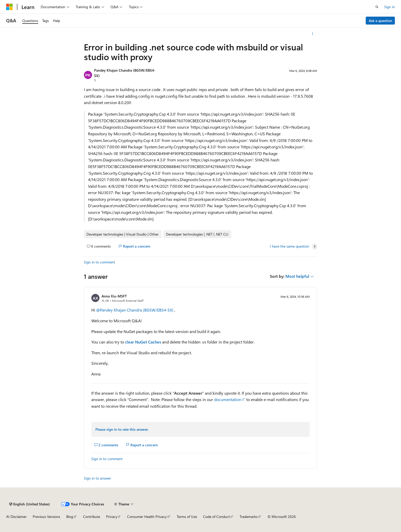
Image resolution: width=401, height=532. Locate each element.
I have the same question (289, 246)
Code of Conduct (216, 517)
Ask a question (380, 21)
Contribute (92, 517)
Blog (70, 517)
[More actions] (313, 34)
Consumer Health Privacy (147, 517)
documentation (228, 399)
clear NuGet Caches (143, 342)
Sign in (389, 7)
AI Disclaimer (16, 517)
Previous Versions (46, 517)
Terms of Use (187, 517)
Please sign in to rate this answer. (122, 429)
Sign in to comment (99, 262)
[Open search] (377, 7)
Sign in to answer (97, 478)
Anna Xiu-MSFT (114, 296)
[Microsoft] (9, 7)
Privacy (112, 517)
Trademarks (249, 517)
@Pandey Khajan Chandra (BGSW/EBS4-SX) (135, 310)
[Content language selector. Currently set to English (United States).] (30, 504)
